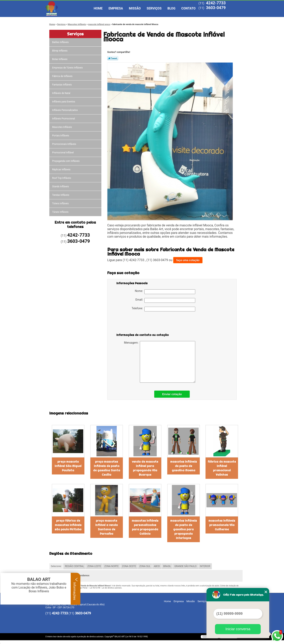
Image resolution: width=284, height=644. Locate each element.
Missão (135, 8)
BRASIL (167, 566)
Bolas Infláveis (60, 59)
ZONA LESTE (94, 566)
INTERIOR (205, 566)
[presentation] (141, 323)
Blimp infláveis (60, 51)
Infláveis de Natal (62, 93)
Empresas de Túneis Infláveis (68, 68)
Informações (76, 589)
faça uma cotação (188, 260)
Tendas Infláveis (61, 195)
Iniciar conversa (238, 629)
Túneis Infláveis (61, 212)
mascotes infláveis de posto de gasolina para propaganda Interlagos (184, 529)
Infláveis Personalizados (65, 110)
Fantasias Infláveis (62, 85)
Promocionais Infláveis (64, 144)
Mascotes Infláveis (62, 127)
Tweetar (113, 58)
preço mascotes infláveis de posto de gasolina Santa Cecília (107, 468)
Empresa (116, 8)
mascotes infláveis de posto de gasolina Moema (184, 466)
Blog (171, 8)
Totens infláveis (61, 203)
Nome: (165, 292)
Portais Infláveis (61, 136)
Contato (188, 8)
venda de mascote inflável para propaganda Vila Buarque (145, 468)
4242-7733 (216, 3)
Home (98, 8)
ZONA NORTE (112, 566)
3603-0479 (216, 8)
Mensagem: (160, 362)
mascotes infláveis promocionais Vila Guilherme (222, 525)
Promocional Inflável (63, 153)
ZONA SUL (145, 566)
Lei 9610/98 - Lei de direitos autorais (106, 588)
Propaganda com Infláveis (66, 161)
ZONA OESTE (129, 566)
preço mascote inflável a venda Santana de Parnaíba (106, 527)
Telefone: (163, 309)
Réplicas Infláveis (62, 170)
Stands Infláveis (61, 187)
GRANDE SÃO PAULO (185, 566)
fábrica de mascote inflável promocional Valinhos (222, 468)
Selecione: (56, 566)
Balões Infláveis (61, 42)
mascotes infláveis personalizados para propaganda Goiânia (145, 527)
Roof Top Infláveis (62, 178)
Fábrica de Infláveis (63, 76)
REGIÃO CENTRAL (74, 566)
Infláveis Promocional (64, 119)
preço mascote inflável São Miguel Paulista (68, 466)
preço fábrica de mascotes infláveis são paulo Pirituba (68, 525)
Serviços (154, 8)
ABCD (157, 566)
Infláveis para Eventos (64, 102)
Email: (165, 300)
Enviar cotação (172, 394)
